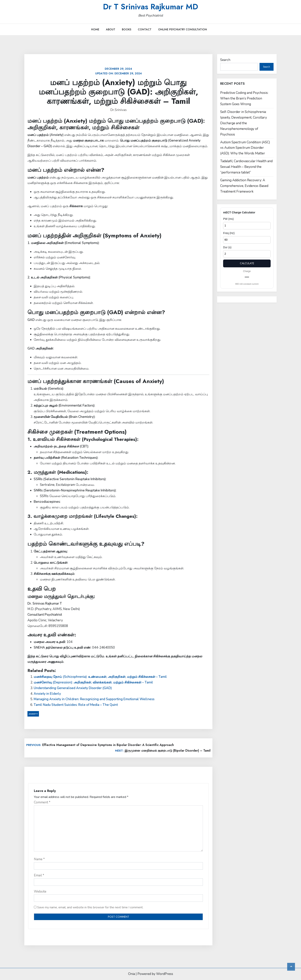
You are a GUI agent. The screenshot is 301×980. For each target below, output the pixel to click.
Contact (145, 29)
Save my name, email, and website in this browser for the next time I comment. (90, 907)
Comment (42, 802)
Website (40, 892)
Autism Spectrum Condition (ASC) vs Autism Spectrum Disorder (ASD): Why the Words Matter (245, 148)
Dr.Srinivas (118, 110)
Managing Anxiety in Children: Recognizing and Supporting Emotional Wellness (94, 699)
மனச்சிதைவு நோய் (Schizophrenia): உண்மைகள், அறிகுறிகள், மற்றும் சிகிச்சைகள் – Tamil (100, 677)
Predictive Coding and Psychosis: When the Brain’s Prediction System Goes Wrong (244, 98)
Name (39, 859)
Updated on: (118, 71)
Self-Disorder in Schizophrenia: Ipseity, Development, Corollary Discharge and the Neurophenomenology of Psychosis (244, 123)
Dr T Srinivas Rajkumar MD (150, 7)
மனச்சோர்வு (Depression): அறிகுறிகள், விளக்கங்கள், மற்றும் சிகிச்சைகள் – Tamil (93, 682)
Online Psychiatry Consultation (183, 29)
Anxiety (33, 714)
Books (127, 29)
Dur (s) (227, 247)
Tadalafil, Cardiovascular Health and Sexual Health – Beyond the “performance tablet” (246, 167)
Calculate (247, 263)
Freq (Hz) (229, 233)
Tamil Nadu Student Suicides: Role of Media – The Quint (76, 705)
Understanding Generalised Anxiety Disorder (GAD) (73, 688)
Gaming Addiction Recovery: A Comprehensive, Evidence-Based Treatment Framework (244, 186)
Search (225, 60)
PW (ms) (228, 219)
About (111, 29)
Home (95, 29)
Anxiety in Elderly (47, 694)
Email (39, 875)
